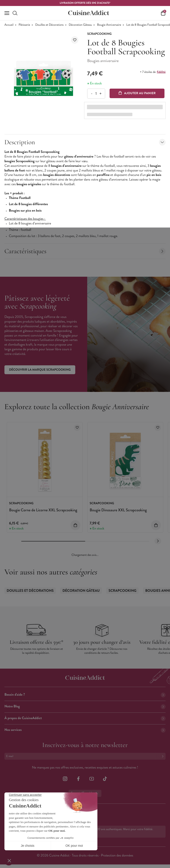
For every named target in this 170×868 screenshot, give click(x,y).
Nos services (85, 730)
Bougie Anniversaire (109, 25)
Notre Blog (85, 706)
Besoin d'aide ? (85, 695)
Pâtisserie (24, 25)
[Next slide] (158, 541)
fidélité (161, 72)
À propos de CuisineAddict (85, 718)
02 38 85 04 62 (22, 813)
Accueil (9, 25)
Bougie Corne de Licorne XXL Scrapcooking (43, 510)
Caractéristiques (85, 251)
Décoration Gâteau (80, 25)
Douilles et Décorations (49, 25)
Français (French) (85, 793)
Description (85, 142)
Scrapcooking (122, 591)
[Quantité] (96, 94)
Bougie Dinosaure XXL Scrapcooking (118, 510)
